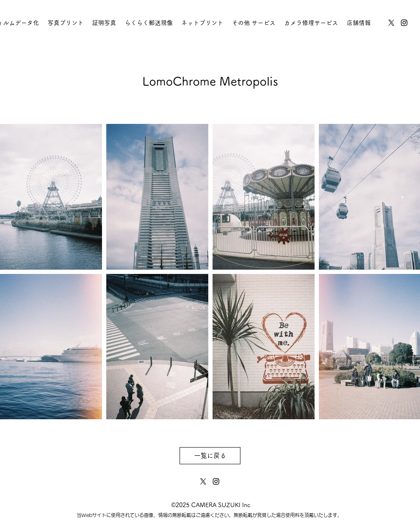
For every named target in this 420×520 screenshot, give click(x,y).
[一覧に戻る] (210, 456)
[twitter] (391, 23)
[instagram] (404, 23)
